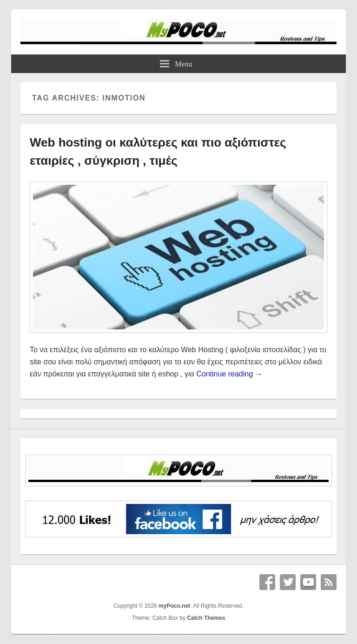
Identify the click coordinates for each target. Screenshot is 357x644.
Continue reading (229, 374)
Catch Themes (206, 618)
